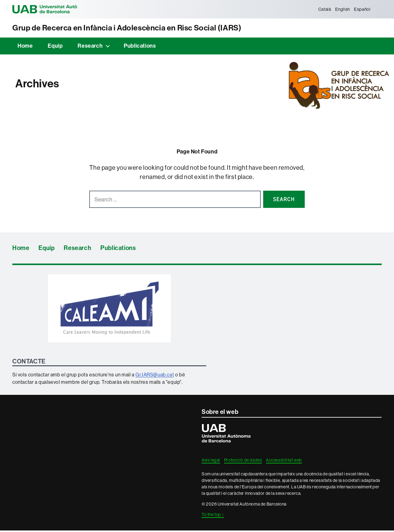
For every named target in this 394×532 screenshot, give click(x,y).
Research (90, 48)
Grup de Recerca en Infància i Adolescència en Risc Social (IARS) (148, 29)
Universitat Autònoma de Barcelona (55, 9)
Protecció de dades (243, 462)
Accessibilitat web (284, 462)
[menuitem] (323, 9)
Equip (55, 48)
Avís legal (211, 462)
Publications (140, 48)
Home (25, 48)
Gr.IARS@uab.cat (155, 376)
